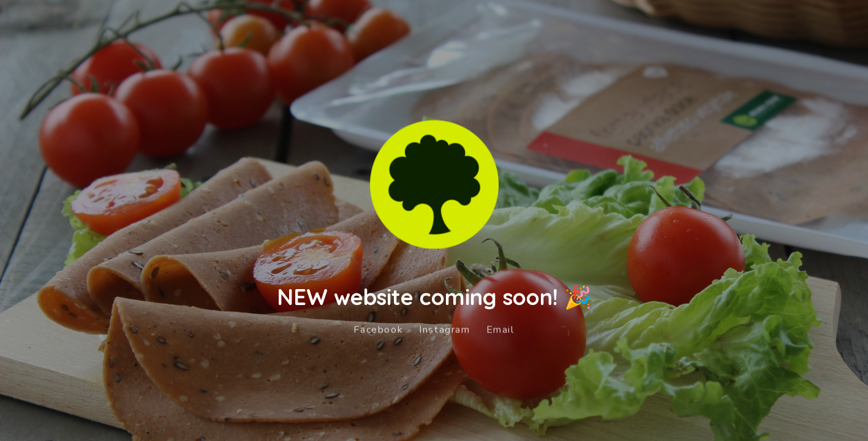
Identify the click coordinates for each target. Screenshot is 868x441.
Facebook (378, 328)
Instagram (444, 328)
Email (500, 328)
